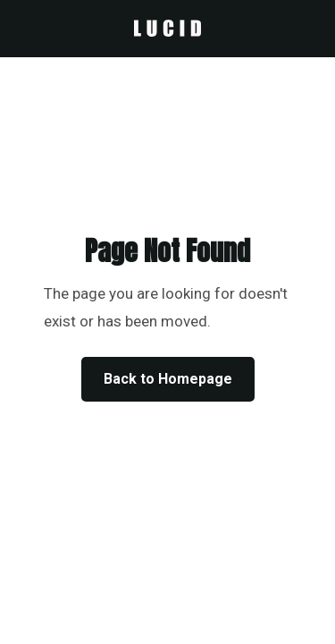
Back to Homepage (168, 379)
